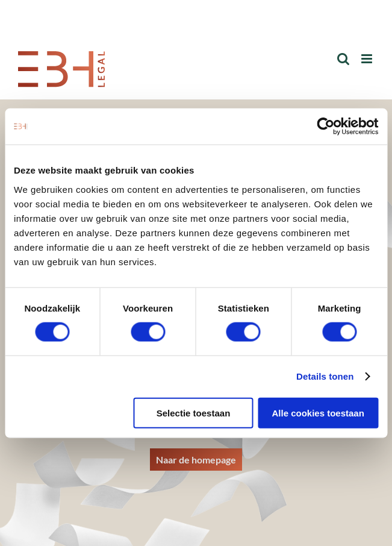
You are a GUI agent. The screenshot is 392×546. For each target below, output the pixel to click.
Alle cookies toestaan (318, 413)
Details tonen (325, 376)
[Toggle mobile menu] (368, 59)
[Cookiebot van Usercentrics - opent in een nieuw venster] (325, 127)
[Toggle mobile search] (343, 59)
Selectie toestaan (194, 413)
